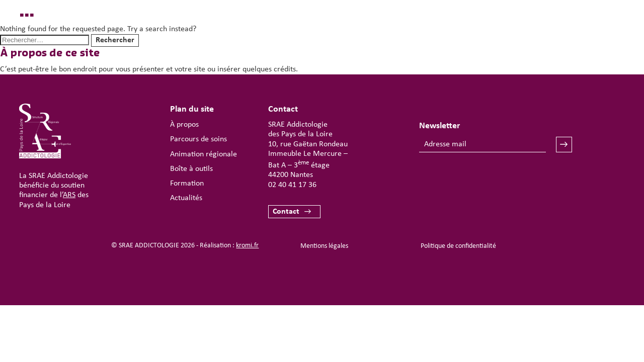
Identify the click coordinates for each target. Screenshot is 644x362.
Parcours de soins (198, 139)
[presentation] (496, 182)
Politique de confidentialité (458, 246)
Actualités (186, 198)
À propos (184, 125)
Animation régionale (204, 154)
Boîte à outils (191, 169)
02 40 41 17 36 (292, 185)
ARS (69, 195)
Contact (286, 212)
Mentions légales (324, 246)
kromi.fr (247, 246)
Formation (187, 184)
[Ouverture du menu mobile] (592, 38)
